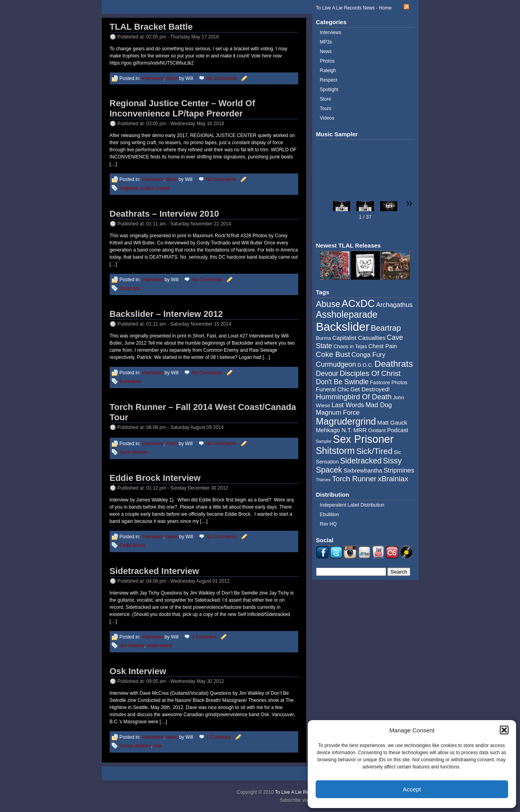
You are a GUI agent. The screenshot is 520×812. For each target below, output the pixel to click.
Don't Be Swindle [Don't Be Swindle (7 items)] (342, 382)
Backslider (130, 381)
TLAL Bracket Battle (151, 27)
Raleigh (328, 71)
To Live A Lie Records (298, 792)
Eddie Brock (132, 545)
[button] (504, 730)
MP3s (326, 42)
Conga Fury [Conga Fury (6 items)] (368, 355)
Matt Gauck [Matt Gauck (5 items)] (392, 423)
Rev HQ (329, 524)
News (172, 78)
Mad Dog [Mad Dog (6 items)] (379, 405)
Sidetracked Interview (154, 571)
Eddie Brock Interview (155, 478)
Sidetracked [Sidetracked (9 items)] (361, 461)
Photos (327, 61)
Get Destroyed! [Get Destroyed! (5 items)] (370, 389)
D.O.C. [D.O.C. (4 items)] (365, 365)
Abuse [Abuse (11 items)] (328, 304)
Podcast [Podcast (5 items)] (397, 430)
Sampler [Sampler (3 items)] (324, 441)
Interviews (152, 78)
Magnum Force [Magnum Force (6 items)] (338, 412)
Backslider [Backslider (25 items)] (343, 327)
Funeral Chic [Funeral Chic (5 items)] (333, 389)
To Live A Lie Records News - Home (354, 8)
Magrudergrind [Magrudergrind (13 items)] (346, 421)
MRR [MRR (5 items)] (360, 430)
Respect (329, 80)
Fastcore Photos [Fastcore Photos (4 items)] (389, 382)
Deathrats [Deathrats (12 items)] (393, 364)
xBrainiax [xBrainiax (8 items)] (393, 479)
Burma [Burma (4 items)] (324, 338)
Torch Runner (134, 452)
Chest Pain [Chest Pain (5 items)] (383, 346)
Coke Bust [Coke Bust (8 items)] (333, 354)
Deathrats (130, 288)
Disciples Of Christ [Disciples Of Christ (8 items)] (370, 373)
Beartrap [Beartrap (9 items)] (386, 328)
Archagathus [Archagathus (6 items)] (394, 305)
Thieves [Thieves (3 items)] (323, 480)
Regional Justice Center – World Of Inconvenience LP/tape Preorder (183, 108)
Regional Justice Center (145, 188)
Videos (327, 118)
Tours (172, 444)
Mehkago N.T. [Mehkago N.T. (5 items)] (334, 430)
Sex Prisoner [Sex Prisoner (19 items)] (363, 439)
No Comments (222, 78)
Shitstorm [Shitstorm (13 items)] (336, 451)
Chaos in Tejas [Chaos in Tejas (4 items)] (350, 346)
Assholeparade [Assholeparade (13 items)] (347, 315)
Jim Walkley (132, 646)
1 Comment (204, 637)
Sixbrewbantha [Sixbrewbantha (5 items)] (363, 471)
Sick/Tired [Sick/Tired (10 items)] (374, 451)
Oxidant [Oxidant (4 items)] (377, 430)
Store (172, 179)
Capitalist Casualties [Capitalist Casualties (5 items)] (359, 338)
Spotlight (329, 90)
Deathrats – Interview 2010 (164, 214)
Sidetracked (159, 646)
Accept (412, 789)
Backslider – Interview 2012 (166, 314)
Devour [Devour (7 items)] (327, 374)
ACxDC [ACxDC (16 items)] (358, 303)
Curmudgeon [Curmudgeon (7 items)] (336, 364)
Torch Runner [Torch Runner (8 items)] (354, 479)
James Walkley (135, 746)
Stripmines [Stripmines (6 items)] (399, 470)
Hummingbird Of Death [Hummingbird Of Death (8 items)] (354, 397)
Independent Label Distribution (352, 505)
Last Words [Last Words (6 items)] (348, 405)
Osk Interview (138, 671)
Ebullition (330, 515)
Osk (158, 746)
